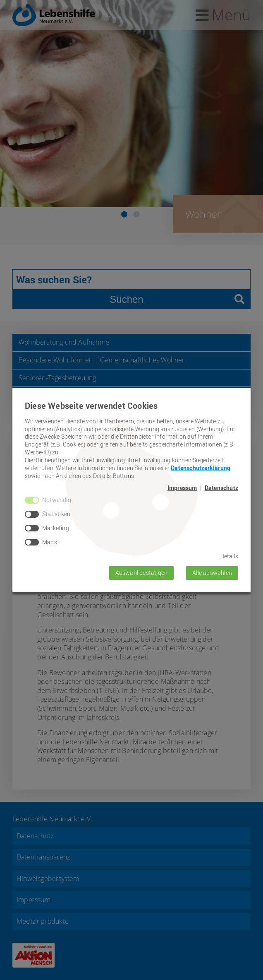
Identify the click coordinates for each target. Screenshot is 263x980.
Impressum (182, 488)
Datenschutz (221, 488)
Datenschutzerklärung (201, 468)
